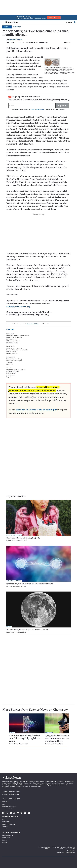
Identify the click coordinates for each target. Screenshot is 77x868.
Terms (33, 109)
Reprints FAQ (42, 315)
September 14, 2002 (33, 324)
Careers (5, 842)
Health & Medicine (14, 535)
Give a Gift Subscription (9, 806)
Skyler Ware (50, 744)
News (7, 27)
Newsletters (6, 822)
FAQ (4, 819)
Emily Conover (12, 586)
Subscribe (5, 802)
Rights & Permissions (9, 824)
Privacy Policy (40, 109)
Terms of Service (61, 852)
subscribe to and (36, 410)
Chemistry (17, 27)
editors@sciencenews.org (18, 307)
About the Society (8, 835)
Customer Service (8, 809)
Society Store (6, 838)
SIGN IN (69, 22)
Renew (4, 804)
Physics (12, 733)
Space (9, 627)
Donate (5, 840)
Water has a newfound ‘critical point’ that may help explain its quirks (25, 738)
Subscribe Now (54, 17)
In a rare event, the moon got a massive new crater (27, 630)
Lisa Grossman (12, 632)
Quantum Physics (14, 581)
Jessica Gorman (16, 40)
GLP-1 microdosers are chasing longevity (23, 538)
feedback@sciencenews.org (22, 315)
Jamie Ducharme (13, 540)
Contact (5, 829)
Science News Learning (11, 794)
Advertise (5, 826)
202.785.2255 (71, 851)
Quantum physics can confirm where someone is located (30, 584)
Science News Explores (11, 791)
